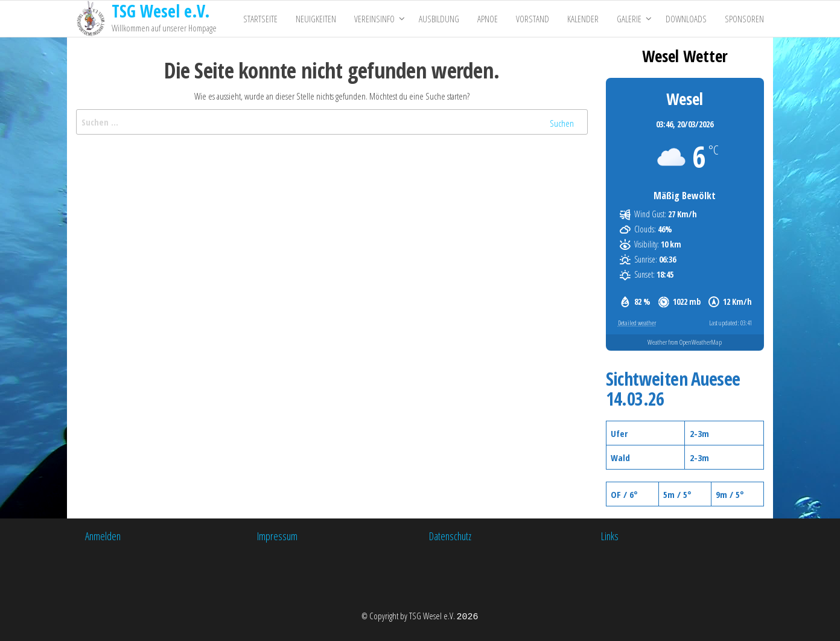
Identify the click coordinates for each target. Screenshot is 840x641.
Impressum (277, 536)
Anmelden (103, 536)
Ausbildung (439, 19)
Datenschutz (450, 536)
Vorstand (533, 19)
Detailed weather (637, 323)
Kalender (583, 19)
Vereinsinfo (374, 19)
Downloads (686, 19)
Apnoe (488, 19)
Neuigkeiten (316, 19)
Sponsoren (744, 19)
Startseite (260, 19)
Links (610, 536)
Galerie (629, 19)
